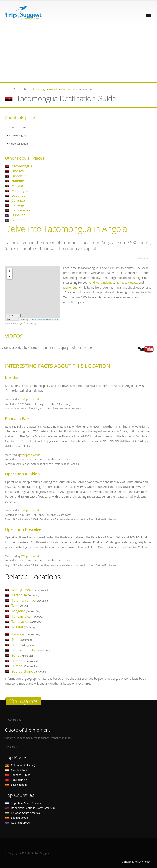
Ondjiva (18, 171)
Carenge (18, 200)
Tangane (26, 611)
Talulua (23, 627)
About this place (19, 127)
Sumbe (25, 661)
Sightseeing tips (18, 135)
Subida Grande (29, 671)
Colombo (20, 765)
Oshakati (19, 215)
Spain (17, 818)
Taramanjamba (30, 600)
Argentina (24, 803)
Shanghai (18, 775)
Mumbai (17, 770)
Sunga (23, 655)
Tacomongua (22, 166)
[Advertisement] (78, 53)
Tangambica (27, 616)
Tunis (17, 780)
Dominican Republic (30, 808)
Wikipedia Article (31, 399)
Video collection (18, 144)
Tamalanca (26, 621)
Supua (23, 645)
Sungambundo (31, 650)
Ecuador (23, 813)
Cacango (18, 205)
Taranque (25, 595)
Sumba (25, 666)
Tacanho (26, 634)
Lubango (18, 195)
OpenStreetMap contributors (45, 320)
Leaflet (23, 320)
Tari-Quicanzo (30, 590)
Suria (22, 639)
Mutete (17, 186)
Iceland (18, 823)
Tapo (20, 606)
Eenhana (18, 220)
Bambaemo (21, 210)
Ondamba (19, 176)
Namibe (18, 181)
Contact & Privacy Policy (136, 862)
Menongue (20, 190)
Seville (16, 785)
